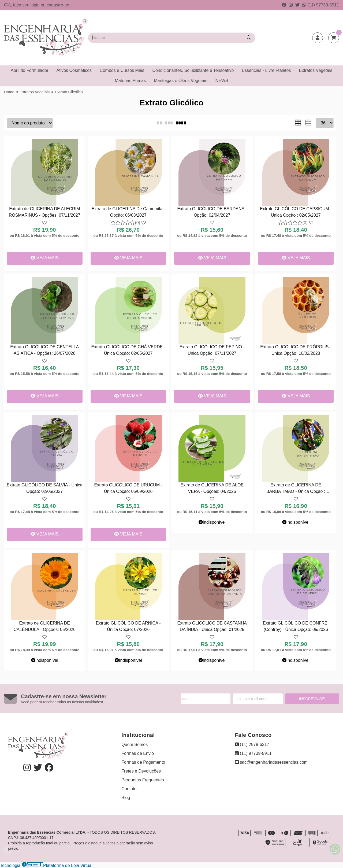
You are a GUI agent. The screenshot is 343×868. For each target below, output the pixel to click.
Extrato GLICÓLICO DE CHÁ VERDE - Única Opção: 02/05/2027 (128, 350)
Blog (126, 798)
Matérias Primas (131, 81)
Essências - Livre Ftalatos (266, 70)
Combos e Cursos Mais (122, 70)
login (36, 5)
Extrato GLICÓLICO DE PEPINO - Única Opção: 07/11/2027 (212, 350)
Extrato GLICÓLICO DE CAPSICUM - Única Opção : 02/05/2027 (296, 212)
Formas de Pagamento (143, 762)
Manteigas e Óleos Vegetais (180, 81)
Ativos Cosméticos (74, 70)
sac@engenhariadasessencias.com (271, 762)
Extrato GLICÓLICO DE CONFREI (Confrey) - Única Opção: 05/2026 (296, 626)
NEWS (222, 81)
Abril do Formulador (30, 70)
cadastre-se (58, 5)
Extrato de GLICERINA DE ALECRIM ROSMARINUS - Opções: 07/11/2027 (45, 212)
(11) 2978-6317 (252, 745)
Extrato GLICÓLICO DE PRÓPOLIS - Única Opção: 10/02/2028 (296, 350)
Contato (129, 789)
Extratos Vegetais (316, 70)
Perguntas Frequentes (143, 780)
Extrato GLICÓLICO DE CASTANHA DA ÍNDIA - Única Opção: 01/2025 (212, 626)
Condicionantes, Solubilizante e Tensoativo (193, 70)
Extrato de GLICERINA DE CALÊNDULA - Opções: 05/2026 (45, 626)
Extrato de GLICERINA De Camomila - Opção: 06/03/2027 (128, 212)
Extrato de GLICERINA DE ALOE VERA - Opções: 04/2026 (212, 488)
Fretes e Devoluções (141, 771)
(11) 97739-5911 (321, 5)
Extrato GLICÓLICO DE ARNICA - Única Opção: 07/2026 (128, 626)
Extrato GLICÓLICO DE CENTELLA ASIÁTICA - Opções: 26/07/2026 (44, 350)
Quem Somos (135, 745)
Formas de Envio (138, 753)
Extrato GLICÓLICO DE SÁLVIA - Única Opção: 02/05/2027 (44, 488)
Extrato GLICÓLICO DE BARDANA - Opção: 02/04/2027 (212, 212)
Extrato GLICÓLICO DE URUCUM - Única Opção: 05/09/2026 (128, 488)
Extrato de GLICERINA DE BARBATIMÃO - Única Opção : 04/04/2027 (296, 489)
